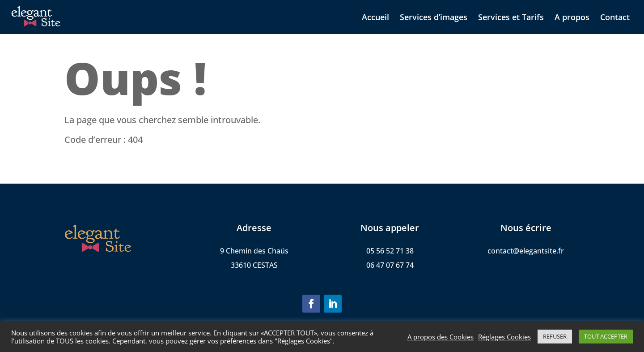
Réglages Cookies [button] (504, 337)
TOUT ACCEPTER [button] (606, 336)
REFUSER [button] (555, 336)
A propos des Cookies (441, 337)
